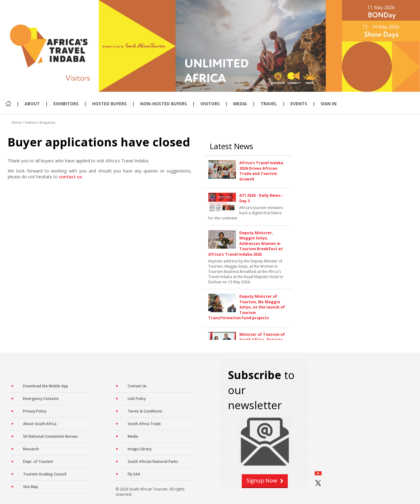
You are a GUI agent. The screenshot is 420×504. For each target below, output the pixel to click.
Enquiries (48, 122)
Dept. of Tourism (38, 461)
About (32, 104)
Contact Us (137, 386)
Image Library (140, 449)
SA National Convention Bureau (50, 436)
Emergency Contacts (41, 399)
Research (31, 449)
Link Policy (137, 399)
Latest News (231, 146)
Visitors (210, 104)
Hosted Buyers (109, 104)
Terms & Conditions (145, 411)
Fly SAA (134, 474)
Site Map (31, 487)
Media (240, 104)
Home (17, 122)
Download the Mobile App (46, 386)
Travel (269, 104)
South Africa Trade (144, 424)
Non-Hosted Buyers (164, 104)
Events (299, 104)
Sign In (329, 104)
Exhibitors (66, 104)
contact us (70, 177)
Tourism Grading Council (45, 474)
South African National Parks (153, 461)
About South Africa (40, 424)
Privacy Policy (35, 411)
